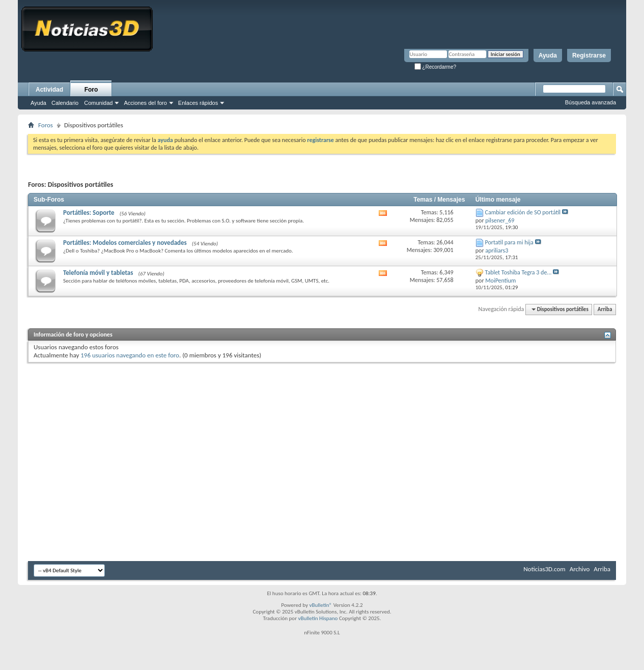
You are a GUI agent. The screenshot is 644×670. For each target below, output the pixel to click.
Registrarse (589, 55)
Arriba (605, 309)
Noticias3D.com (544, 569)
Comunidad (98, 103)
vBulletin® (320, 605)
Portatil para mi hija (509, 242)
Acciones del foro (145, 103)
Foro (91, 90)
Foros (46, 125)
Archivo (580, 569)
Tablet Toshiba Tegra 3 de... (519, 272)
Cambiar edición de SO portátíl (523, 212)
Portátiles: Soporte (89, 213)
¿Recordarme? (435, 67)
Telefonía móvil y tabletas (98, 273)
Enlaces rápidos (198, 103)
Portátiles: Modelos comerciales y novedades (125, 243)
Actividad (49, 90)
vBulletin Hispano (318, 618)
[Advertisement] (95, 458)
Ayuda (548, 55)
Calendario (65, 103)
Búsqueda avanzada (591, 102)
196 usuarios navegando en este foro (130, 355)
